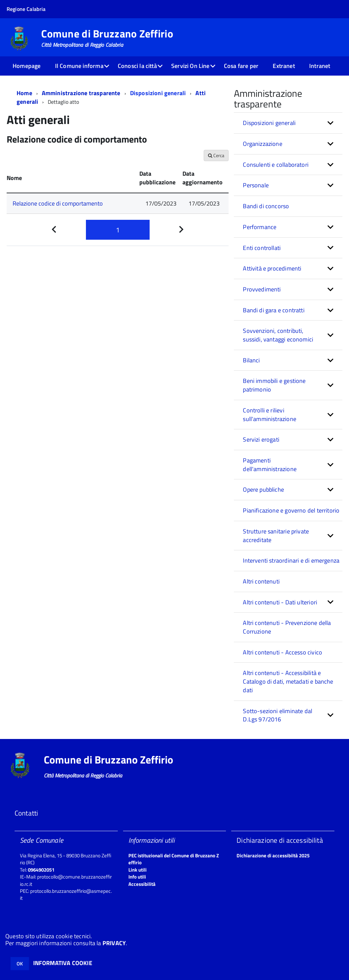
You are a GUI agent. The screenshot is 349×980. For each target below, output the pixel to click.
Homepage (27, 66)
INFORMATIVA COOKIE (63, 963)
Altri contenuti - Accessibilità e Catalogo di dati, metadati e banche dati (288, 681)
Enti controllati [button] (262, 248)
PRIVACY (114, 943)
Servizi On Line (190, 66)
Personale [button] (256, 185)
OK (20, 964)
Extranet (284, 66)
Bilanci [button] (251, 360)
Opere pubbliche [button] (263, 490)
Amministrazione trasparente (81, 93)
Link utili (138, 870)
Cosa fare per (241, 66)
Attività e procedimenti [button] (272, 268)
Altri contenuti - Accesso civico (282, 652)
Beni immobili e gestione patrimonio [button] (274, 385)
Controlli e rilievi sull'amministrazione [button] (270, 415)
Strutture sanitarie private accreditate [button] (276, 536)
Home (24, 93)
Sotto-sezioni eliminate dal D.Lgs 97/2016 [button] (278, 715)
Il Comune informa (79, 66)
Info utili (137, 877)
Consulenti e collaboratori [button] (276, 165)
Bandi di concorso (266, 206)
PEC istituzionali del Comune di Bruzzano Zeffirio (174, 859)
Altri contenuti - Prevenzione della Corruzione (287, 627)
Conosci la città (137, 66)
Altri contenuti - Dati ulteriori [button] (280, 602)
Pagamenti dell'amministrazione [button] (270, 465)
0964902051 (41, 870)
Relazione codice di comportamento (58, 203)
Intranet (320, 66)
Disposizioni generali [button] (269, 123)
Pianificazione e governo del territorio (291, 510)
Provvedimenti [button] (262, 289)
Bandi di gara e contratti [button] (274, 310)
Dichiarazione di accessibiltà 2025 (273, 856)
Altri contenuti (261, 581)
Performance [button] (260, 227)
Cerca (216, 155)
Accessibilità (142, 884)
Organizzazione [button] (263, 144)
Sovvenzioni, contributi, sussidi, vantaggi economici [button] (278, 335)
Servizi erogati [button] (261, 439)
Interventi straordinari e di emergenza (291, 560)
